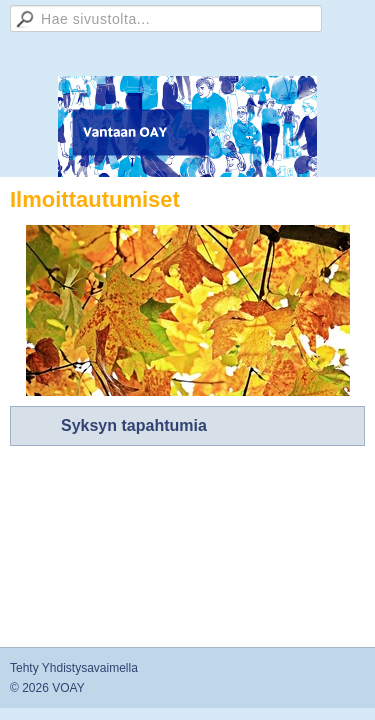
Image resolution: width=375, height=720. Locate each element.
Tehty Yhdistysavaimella (74, 668)
